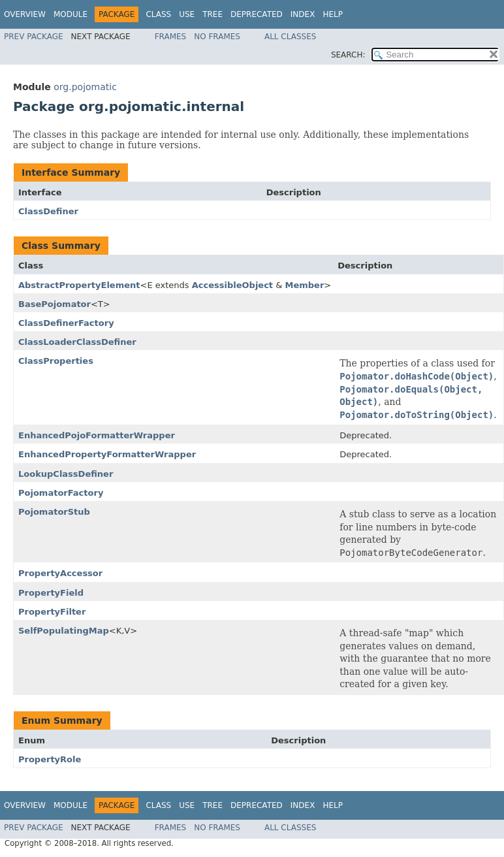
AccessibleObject (232, 285)
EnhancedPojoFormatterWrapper (97, 435)
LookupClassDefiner (66, 474)
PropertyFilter (52, 612)
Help (333, 14)
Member (304, 285)
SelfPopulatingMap (64, 631)
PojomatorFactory (61, 493)
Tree (213, 14)
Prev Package (34, 37)
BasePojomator (55, 304)
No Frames (217, 37)
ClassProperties (56, 361)
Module (71, 14)
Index (303, 14)
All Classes (290, 37)
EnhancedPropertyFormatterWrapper (107, 454)
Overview (25, 14)
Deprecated (257, 14)
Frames (171, 37)
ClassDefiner (48, 211)
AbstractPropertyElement (79, 285)
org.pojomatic (85, 87)
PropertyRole (50, 759)
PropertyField (51, 593)
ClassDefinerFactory (66, 323)
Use (187, 14)
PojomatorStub (54, 512)
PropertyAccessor (60, 573)
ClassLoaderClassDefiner (77, 342)
